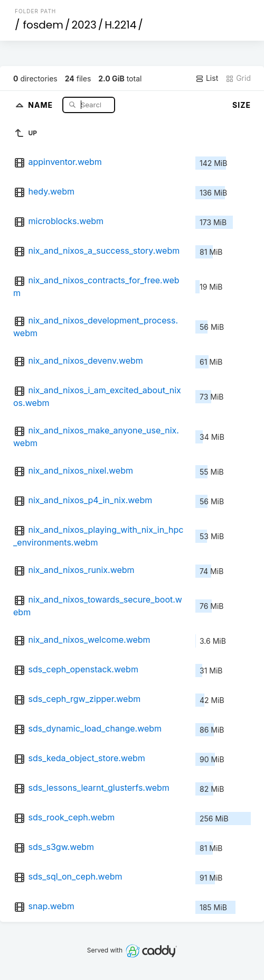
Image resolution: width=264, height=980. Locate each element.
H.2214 (120, 25)
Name (41, 104)
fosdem (43, 25)
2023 (84, 25)
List (207, 78)
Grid (238, 78)
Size (242, 105)
